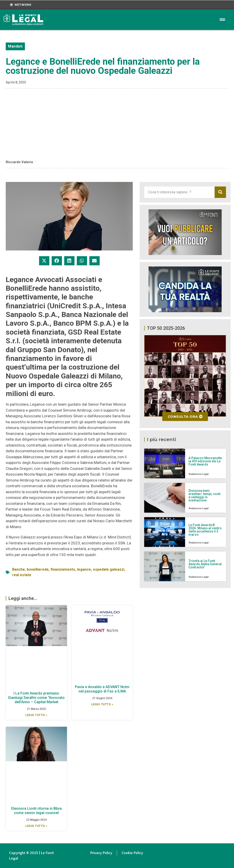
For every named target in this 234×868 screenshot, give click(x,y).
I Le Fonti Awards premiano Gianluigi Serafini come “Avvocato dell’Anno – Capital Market (36, 698)
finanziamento (63, 569)
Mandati (15, 46)
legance (84, 569)
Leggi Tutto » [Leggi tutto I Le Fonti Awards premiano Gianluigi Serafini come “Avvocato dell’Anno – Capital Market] (36, 715)
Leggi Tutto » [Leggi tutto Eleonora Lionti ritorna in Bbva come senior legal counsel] (36, 826)
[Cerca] (220, 192)
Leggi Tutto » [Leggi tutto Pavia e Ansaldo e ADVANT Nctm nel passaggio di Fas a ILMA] (102, 704)
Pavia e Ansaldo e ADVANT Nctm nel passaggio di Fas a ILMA (102, 689)
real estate (22, 575)
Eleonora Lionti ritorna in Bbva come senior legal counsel (36, 811)
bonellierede (38, 569)
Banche (19, 569)
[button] (44, 261)
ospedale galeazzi (109, 569)
